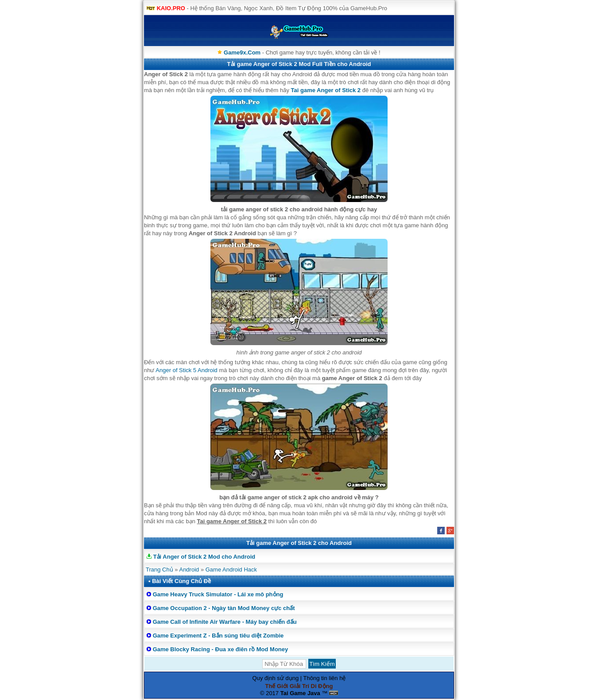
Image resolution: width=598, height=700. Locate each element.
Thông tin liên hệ (325, 678)
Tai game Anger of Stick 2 (326, 90)
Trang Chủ (159, 570)
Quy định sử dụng (276, 678)
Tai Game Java (300, 693)
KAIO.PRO (171, 8)
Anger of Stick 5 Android (186, 370)
